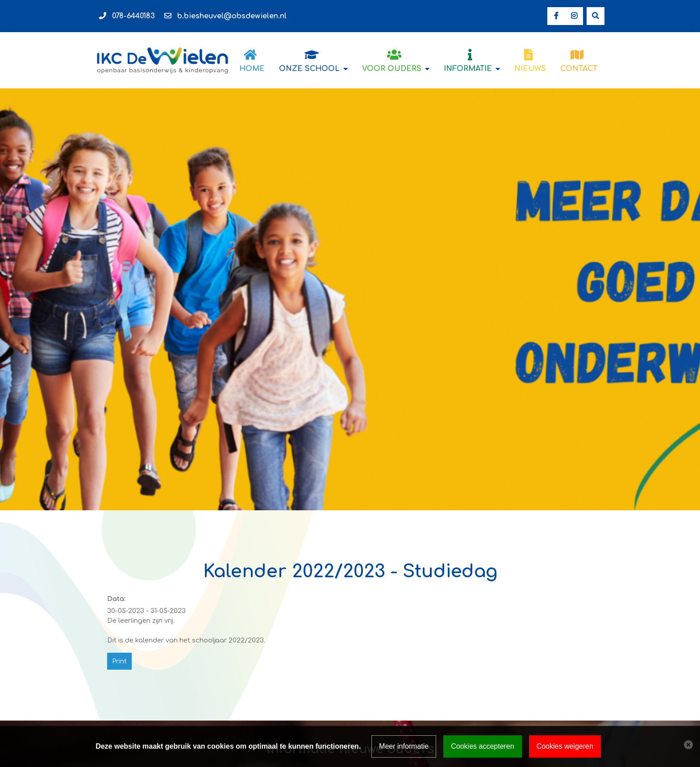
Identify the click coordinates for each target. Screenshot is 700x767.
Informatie (468, 69)
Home (252, 69)
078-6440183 (133, 16)
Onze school (309, 69)
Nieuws (530, 69)
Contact (579, 69)
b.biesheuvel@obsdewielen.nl (232, 16)
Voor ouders (392, 69)
